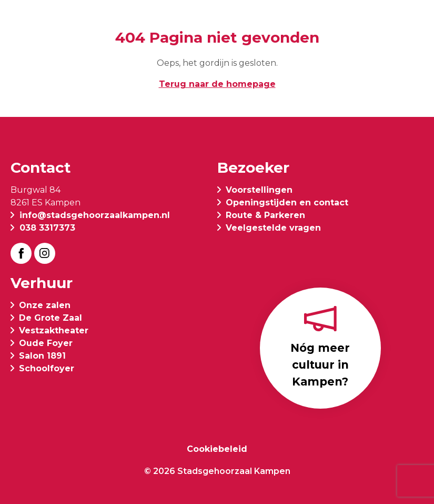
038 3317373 (47, 228)
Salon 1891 (42, 356)
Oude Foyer (46, 343)
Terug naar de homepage (217, 84)
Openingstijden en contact (287, 202)
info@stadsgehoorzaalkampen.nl (95, 215)
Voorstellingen (259, 190)
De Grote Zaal (51, 318)
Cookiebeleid (217, 449)
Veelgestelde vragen (273, 228)
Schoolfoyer (47, 368)
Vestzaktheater (54, 330)
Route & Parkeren (265, 215)
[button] (415, 22)
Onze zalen (45, 305)
